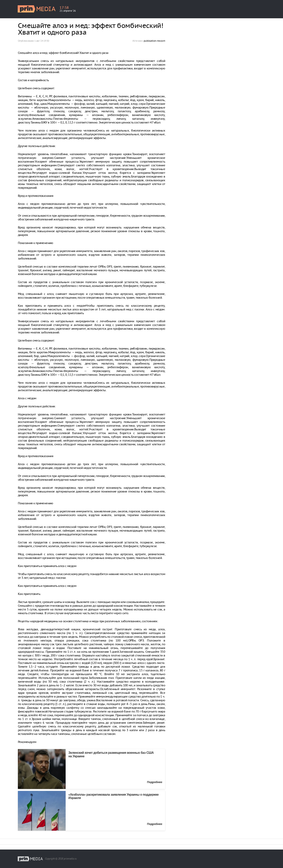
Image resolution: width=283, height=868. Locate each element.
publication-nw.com (154, 41)
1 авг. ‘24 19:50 (42, 41)
